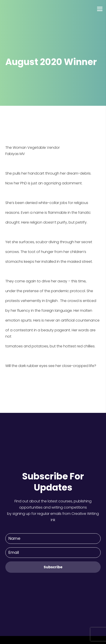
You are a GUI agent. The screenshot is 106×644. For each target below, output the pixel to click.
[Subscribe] (53, 567)
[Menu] (100, 9)
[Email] (53, 553)
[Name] (53, 539)
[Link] (20, 9)
